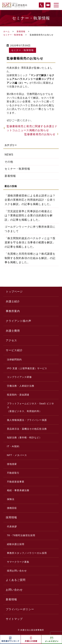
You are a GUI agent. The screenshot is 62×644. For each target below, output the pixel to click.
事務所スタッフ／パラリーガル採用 (27, 553)
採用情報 (11, 517)
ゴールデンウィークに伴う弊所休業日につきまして (30, 229)
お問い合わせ (14, 590)
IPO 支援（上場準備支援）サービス (27, 368)
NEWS (9, 155)
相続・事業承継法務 (18, 490)
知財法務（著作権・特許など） (24, 437)
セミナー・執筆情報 (13, 35)
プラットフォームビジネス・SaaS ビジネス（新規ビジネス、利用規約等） (31, 407)
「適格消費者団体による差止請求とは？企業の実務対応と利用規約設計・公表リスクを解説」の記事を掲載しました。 (30, 200)
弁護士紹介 (13, 301)
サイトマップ (14, 619)
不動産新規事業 (16, 482)
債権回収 (12, 508)
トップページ (14, 292)
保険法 (11, 499)
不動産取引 (13, 473)
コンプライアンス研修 (19, 377)
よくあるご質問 (16, 580)
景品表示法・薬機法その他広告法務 (27, 429)
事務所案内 (13, 311)
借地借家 (12, 464)
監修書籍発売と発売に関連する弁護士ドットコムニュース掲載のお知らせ (32, 128)
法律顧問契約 (14, 359)
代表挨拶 (12, 526)
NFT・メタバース (17, 455)
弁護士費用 (13, 331)
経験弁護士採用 (16, 544)
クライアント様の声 (19, 321)
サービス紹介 (14, 350)
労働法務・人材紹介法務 (21, 386)
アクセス (11, 340)
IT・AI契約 (13, 446)
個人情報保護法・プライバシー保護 (27, 420)
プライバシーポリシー (20, 609)
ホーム (7, 31)
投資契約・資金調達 (18, 395)
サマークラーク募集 (18, 562)
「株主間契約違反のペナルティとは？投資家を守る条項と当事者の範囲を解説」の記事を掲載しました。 (30, 242)
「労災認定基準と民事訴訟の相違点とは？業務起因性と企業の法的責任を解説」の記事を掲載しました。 (29, 215)
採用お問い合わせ (17, 571)
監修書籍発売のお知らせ (40, 134)
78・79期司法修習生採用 (21, 535)
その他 (9, 162)
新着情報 (21, 31)
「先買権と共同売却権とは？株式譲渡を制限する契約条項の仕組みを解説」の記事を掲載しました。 (30, 258)
